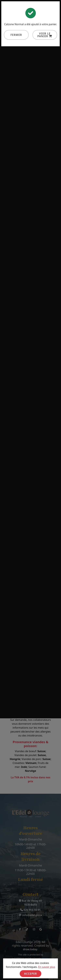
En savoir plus (47, 967)
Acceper (30, 974)
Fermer (16, 35)
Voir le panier (45, 35)
